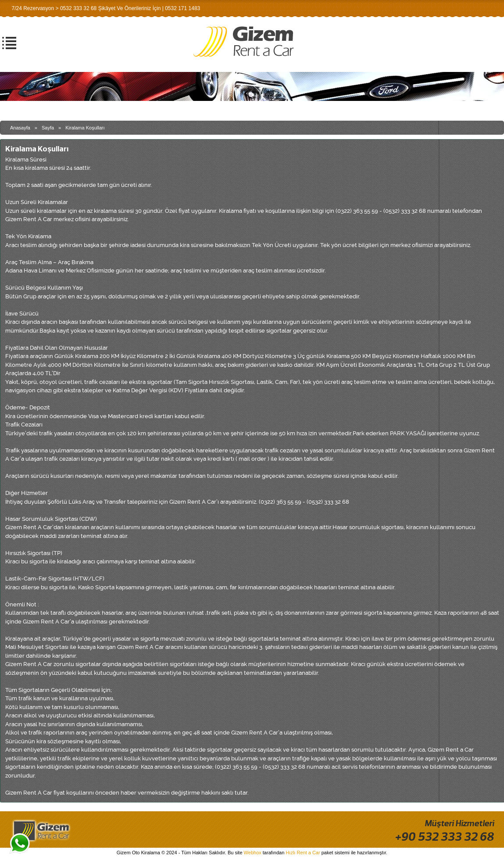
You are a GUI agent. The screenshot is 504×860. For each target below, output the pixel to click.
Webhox (253, 853)
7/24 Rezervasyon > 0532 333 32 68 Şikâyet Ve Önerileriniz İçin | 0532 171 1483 (106, 8)
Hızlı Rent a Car (303, 853)
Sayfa (48, 128)
